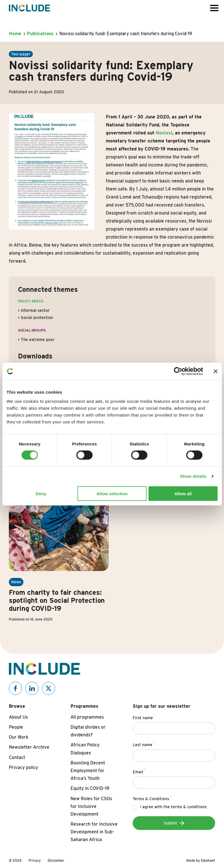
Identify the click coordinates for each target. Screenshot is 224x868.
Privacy (35, 860)
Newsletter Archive (29, 747)
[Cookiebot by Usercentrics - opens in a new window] (178, 371)
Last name (144, 744)
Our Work (19, 737)
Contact (17, 757)
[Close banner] (215, 371)
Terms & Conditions (152, 798)
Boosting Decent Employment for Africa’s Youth (88, 771)
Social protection (37, 318)
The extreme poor (38, 340)
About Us (18, 717)
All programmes (87, 717)
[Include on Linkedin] (32, 688)
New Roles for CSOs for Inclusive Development (91, 806)
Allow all (183, 493)
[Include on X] (49, 688)
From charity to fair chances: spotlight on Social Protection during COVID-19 (57, 600)
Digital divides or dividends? (88, 731)
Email (139, 771)
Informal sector (35, 310)
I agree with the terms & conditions (173, 807)
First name (144, 717)
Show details (193, 476)
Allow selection (112, 493)
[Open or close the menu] (214, 8)
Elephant (208, 860)
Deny (41, 493)
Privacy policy (24, 767)
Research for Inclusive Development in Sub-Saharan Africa (94, 832)
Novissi (164, 133)
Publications (40, 34)
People (16, 727)
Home (15, 34)
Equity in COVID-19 (90, 788)
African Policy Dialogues (85, 749)
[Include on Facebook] (15, 688)
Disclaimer (56, 860)
